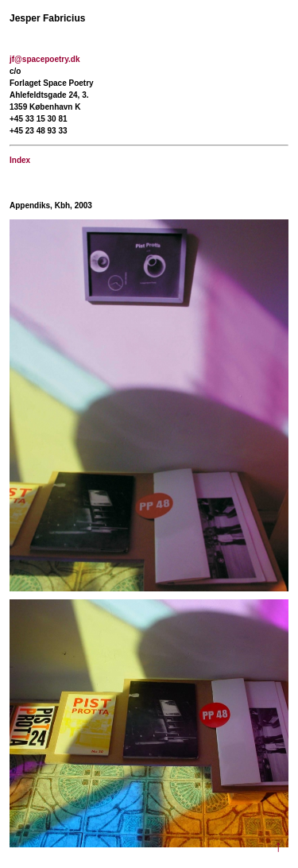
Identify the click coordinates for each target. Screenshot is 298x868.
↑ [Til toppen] (278, 846)
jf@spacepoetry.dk (45, 59)
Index (20, 160)
